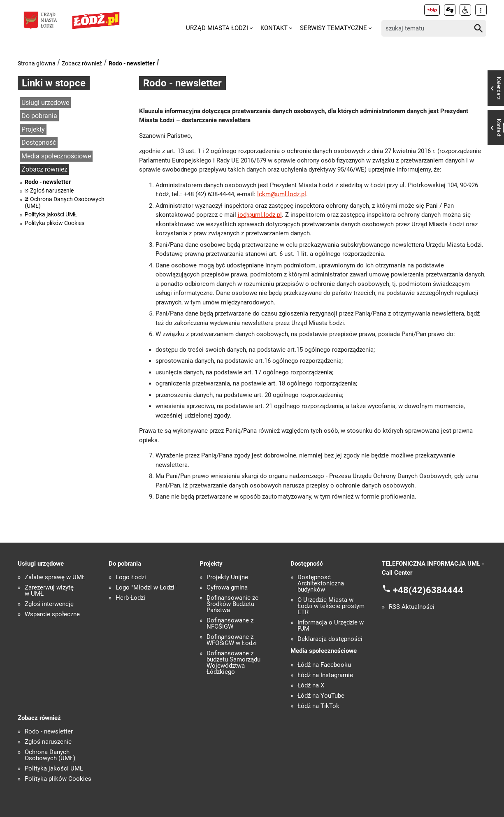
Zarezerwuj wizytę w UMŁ (49, 591)
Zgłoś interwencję (49, 604)
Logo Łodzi (131, 577)
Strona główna (37, 63)
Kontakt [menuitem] (274, 28)
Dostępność (39, 143)
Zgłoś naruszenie (52, 190)
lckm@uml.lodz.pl (282, 194)
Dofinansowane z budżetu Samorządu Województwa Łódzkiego (233, 663)
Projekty (33, 129)
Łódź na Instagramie (325, 675)
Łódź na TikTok (318, 706)
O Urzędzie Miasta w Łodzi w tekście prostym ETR (331, 606)
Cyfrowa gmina (227, 588)
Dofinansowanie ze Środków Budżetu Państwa (232, 604)
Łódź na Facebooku (324, 665)
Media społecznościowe (56, 156)
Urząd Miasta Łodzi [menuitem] (217, 28)
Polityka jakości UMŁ (51, 214)
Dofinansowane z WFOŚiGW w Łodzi (232, 640)
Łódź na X (311, 686)
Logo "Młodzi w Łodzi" (146, 588)
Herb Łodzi (130, 598)
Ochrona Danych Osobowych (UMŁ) (65, 202)
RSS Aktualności (412, 607)
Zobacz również (82, 63)
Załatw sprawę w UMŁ (55, 577)
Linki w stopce (54, 83)
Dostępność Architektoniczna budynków (321, 584)
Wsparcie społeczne (52, 614)
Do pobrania (39, 116)
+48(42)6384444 (428, 590)
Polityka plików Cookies (55, 223)
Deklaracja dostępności (330, 639)
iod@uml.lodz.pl (260, 215)
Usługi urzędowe (45, 103)
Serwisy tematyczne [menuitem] (333, 28)
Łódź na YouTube (321, 696)
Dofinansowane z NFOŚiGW (230, 624)
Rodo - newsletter (132, 63)
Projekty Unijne (227, 577)
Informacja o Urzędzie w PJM (331, 626)
